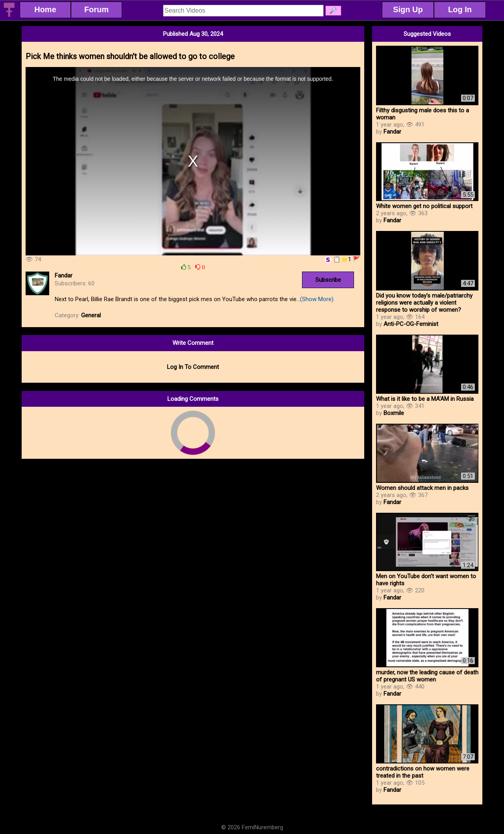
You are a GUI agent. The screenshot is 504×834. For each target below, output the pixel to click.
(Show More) (317, 299)
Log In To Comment (193, 367)
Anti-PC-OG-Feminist (411, 324)
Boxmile (394, 413)
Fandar (64, 276)
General (91, 315)
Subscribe (328, 280)
